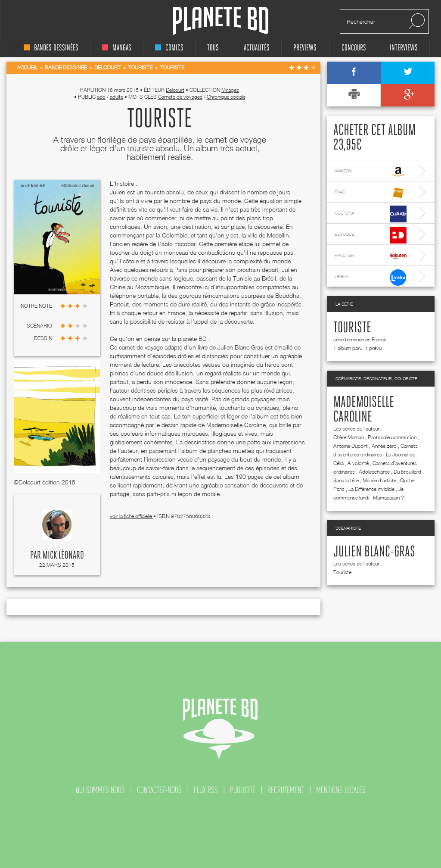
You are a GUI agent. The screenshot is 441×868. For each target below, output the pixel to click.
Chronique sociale (226, 97)
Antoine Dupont (351, 446)
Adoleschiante (374, 472)
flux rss (206, 790)
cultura (371, 214)
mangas (117, 48)
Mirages (230, 90)
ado (101, 97)
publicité (243, 790)
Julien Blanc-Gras (374, 552)
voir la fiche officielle (132, 516)
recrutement (286, 790)
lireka (371, 277)
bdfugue (371, 235)
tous (213, 48)
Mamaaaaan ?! (389, 498)
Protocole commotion (392, 437)
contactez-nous (159, 790)
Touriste (352, 328)
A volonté (358, 463)
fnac (371, 193)
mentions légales (341, 790)
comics (169, 48)
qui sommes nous (100, 790)
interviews (404, 48)
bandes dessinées (51, 48)
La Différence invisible (371, 489)
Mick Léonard (63, 556)
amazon (371, 172)
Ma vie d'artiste (379, 480)
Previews (305, 48)
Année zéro (384, 446)
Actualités (257, 48)
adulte (116, 97)
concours (354, 48)
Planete (221, 21)
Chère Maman (349, 437)
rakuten (371, 256)
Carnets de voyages (180, 97)
